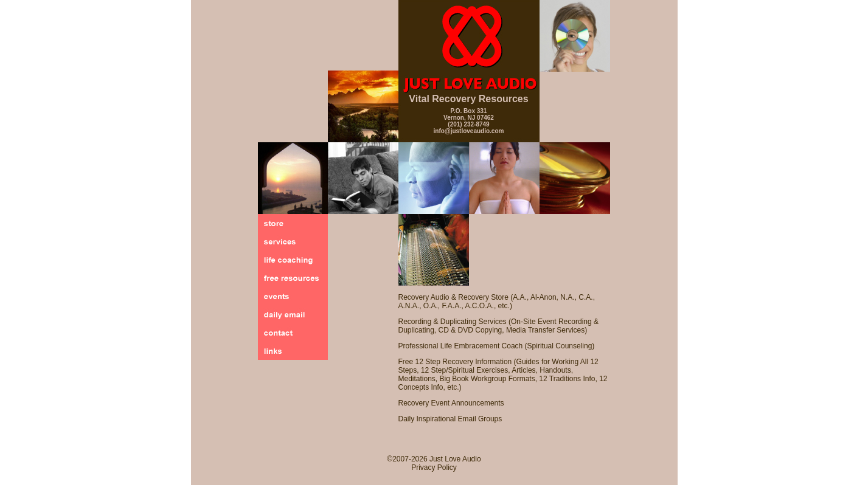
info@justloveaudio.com (469, 131)
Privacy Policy (434, 468)
